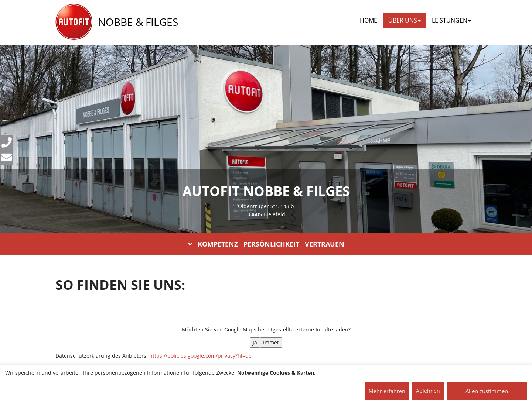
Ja (255, 342)
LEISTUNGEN (451, 20)
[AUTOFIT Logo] (74, 22)
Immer (271, 342)
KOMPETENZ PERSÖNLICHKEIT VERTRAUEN (266, 244)
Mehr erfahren (387, 391)
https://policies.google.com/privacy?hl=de (200, 356)
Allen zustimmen (487, 391)
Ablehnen (428, 391)
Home (369, 20)
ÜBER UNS (405, 20)
